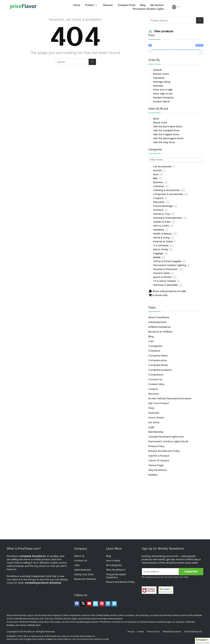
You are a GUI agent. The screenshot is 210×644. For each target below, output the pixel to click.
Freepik (49, 639)
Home (77, 5)
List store (154, 422)
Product (91, 5)
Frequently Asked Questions (116, 576)
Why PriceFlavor (158, 470)
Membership (156, 432)
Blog (143, 5)
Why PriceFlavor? (116, 570)
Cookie (140, 632)
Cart (151, 341)
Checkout (154, 351)
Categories (155, 346)
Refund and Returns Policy (164, 451)
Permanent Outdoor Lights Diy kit (168, 441)
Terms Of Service (159, 460)
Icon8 (106, 639)
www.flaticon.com (67, 639)
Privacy (131, 632)
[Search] (92, 62)
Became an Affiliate (160, 332)
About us (79, 556)
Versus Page (156, 465)
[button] (202, 641)
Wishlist (153, 475)
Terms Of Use (153, 632)
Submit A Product (159, 456)
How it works (113, 561)
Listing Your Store (84, 574)
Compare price (158, 360)
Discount (108, 5)
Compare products (160, 370)
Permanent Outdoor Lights (148, 9)
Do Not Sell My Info (193, 632)
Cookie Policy (156, 384)
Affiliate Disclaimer (160, 327)
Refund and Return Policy (121, 582)
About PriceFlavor (159, 317)
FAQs (151, 408)
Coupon (153, 389)
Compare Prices (127, 5)
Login (151, 427)
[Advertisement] (105, 513)
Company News (158, 355)
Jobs (77, 565)
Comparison (156, 375)
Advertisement (157, 322)
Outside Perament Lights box (166, 437)
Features (154, 413)
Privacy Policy (156, 446)
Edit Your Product (159, 403)
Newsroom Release (85, 579)
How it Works (156, 418)
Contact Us (155, 379)
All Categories (114, 565)
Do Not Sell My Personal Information (170, 398)
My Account (157, 5)
